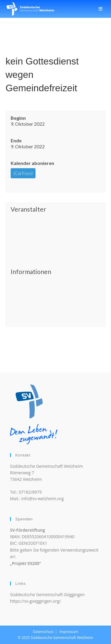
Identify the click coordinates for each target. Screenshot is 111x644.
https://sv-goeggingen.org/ (36, 601)
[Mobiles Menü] (101, 9)
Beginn (18, 118)
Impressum (69, 632)
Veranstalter (28, 209)
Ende (16, 140)
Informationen (31, 272)
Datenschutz (43, 632)
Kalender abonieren (32, 163)
